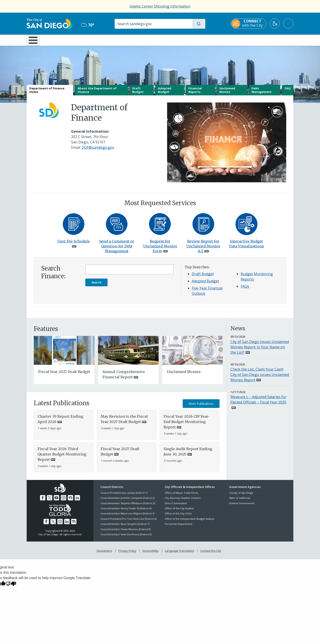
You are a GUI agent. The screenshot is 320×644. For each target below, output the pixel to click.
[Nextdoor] (70, 501)
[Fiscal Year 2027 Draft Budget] (64, 353)
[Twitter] (50, 501)
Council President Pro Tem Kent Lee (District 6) (128, 522)
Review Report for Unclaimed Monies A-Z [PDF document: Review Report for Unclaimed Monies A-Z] (203, 249)
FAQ (288, 92)
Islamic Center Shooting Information (160, 6)
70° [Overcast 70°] (88, 25)
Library (185, 40)
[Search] (153, 24)
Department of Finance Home (47, 93)
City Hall (272, 40)
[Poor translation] (11, 587)
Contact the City (211, 554)
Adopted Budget (165, 93)
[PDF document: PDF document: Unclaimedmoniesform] (160, 227)
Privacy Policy (127, 554)
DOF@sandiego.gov (98, 151)
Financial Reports (195, 93)
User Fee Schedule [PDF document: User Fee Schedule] (74, 244)
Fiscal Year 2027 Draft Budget (64, 375)
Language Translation (180, 554)
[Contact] (117, 227)
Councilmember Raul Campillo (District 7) (125, 527)
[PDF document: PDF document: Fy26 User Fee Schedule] (74, 227)
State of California (240, 501)
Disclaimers (104, 554)
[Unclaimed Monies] (193, 353)
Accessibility (151, 554)
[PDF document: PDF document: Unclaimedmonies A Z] (203, 227)
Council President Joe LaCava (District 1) (124, 496)
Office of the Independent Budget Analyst (189, 522)
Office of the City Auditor (179, 511)
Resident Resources (105, 40)
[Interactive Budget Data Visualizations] (246, 227)
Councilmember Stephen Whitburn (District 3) (128, 506)
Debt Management (262, 93)
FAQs (245, 290)
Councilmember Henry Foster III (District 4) (126, 511)
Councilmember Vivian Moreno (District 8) (125, 532)
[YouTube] (56, 501)
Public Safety (228, 40)
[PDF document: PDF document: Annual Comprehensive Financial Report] (128, 353)
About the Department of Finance (97, 93)
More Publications (201, 407)
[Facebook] (43, 501)
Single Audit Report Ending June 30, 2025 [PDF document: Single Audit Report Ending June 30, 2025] (188, 455)
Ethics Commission (176, 506)
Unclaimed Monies (227, 93)
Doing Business (144, 40)
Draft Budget (138, 93)
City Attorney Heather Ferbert (183, 501)
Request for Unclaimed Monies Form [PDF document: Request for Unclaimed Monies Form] (160, 249)
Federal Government (242, 506)
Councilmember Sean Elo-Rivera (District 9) (126, 537)
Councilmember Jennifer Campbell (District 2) (128, 501)
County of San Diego (241, 496)
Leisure (64, 40)
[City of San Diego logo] (49, 23)
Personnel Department (178, 527)
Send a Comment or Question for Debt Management (117, 249)
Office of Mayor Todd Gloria (181, 496)
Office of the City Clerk (178, 517)
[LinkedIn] (77, 501)
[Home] (35, 42)
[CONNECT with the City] (248, 24)
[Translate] (275, 23)
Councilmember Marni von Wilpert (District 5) (127, 517)
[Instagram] (64, 501)
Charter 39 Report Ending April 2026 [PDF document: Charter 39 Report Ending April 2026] (60, 422)
